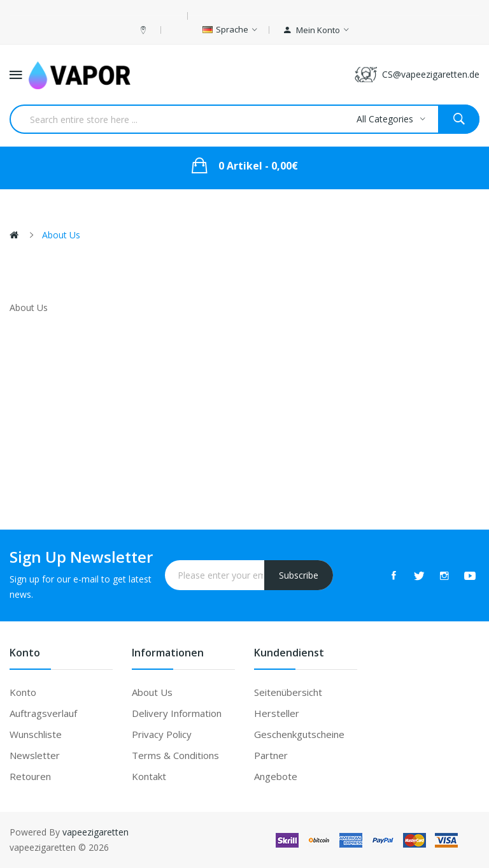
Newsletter (35, 755)
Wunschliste (36, 734)
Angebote (276, 776)
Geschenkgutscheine (299, 734)
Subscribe (299, 575)
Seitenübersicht (288, 692)
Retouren (30, 776)
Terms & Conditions (175, 755)
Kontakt (149, 776)
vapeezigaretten (96, 832)
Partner (271, 755)
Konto (23, 692)
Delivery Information (177, 713)
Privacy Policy (162, 734)
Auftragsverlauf (43, 713)
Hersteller (277, 713)
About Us (61, 235)
